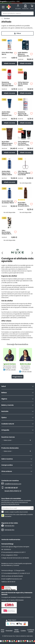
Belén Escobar (25, 364)
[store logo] (9, 7)
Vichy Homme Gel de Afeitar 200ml (23, 84)
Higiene (4, 399)
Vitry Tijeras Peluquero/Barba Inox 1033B (24, 173)
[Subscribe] (32, 508)
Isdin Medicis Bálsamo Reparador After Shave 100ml (24, 54)
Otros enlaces (7, 471)
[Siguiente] (3, 253)
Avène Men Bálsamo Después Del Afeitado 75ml (7, 114)
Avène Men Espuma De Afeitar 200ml (7, 173)
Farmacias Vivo (9, 526)
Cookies (23, 631)
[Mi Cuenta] (18, 7)
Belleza (4, 393)
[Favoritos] (25, 7)
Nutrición (5, 411)
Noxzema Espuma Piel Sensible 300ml (7, 84)
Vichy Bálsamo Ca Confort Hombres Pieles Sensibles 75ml (24, 143)
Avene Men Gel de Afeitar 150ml (8, 202)
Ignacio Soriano (10, 364)
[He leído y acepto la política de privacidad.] (3, 512)
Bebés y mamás (8, 405)
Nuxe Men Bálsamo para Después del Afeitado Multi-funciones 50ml (8, 143)
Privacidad (9, 631)
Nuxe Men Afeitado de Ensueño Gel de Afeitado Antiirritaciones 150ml (24, 204)
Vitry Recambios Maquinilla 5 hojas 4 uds (6, 232)
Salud (4, 386)
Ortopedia (5, 430)
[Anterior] (32, 253)
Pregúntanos (17, 377)
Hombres (7, 18)
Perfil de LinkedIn (11, 370)
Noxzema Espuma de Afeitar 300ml (23, 114)
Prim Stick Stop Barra (7, 53)
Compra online (7, 465)
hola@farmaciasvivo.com (13, 484)
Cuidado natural (8, 424)
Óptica (4, 418)
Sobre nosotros (7, 459)
